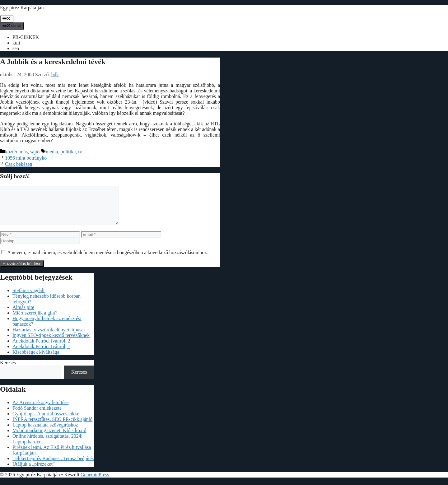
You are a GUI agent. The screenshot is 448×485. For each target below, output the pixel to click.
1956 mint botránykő (26, 158)
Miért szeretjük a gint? (35, 320)
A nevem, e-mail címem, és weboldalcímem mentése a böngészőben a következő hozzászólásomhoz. (107, 260)
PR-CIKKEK (26, 37)
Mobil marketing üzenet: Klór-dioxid (49, 438)
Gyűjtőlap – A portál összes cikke (46, 421)
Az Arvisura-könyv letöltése (40, 410)
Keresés (8, 370)
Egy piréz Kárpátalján (22, 8)
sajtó (35, 152)
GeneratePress (95, 482)
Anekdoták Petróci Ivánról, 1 (41, 354)
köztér (11, 152)
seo (16, 48)
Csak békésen (19, 164)
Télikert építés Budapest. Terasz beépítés (53, 466)
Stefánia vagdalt (29, 298)
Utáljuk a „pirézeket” (34, 471)
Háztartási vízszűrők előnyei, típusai (49, 337)
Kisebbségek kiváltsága (36, 359)
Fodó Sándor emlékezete (37, 415)
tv (80, 152)
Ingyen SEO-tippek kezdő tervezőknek (51, 343)
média (52, 152)
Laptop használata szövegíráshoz (45, 432)
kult (16, 43)
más (24, 152)
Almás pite (23, 315)
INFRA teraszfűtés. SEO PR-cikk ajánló (52, 427)
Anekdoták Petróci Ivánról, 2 (41, 348)
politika (68, 152)
